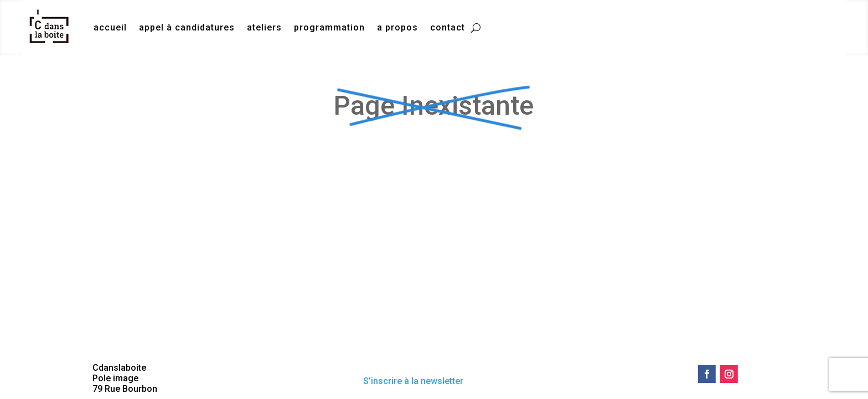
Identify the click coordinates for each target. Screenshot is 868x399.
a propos (397, 27)
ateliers (264, 27)
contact (448, 27)
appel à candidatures (187, 27)
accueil (110, 27)
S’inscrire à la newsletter (413, 381)
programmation (329, 27)
